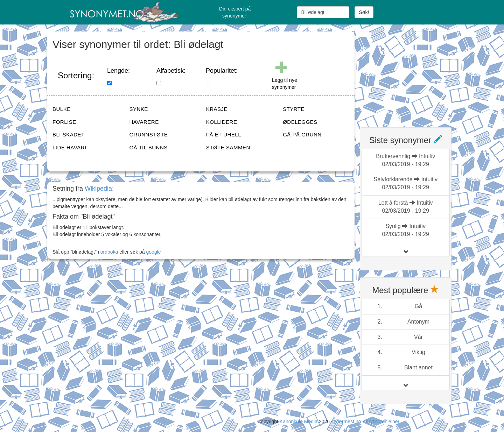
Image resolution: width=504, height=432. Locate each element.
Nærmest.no (347, 422)
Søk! (364, 12)
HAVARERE (144, 122)
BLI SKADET (69, 134)
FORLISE (64, 122)
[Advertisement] (412, 75)
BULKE (62, 109)
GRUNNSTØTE (148, 134)
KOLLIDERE (222, 122)
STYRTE (294, 109)
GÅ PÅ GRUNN (302, 134)
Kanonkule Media (299, 422)
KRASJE (217, 109)
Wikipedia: (99, 189)
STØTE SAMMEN (228, 147)
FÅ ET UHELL (224, 134)
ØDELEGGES (300, 122)
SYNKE (138, 109)
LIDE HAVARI (69, 147)
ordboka (108, 252)
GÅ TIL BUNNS (148, 147)
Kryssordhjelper (382, 422)
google (154, 252)
